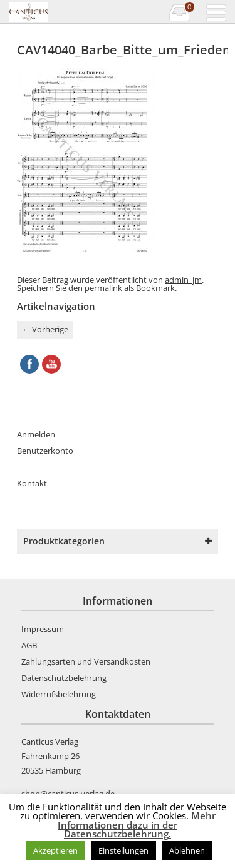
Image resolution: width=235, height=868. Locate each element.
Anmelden (36, 434)
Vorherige (45, 329)
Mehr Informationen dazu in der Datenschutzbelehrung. (137, 825)
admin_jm (183, 280)
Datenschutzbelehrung (64, 678)
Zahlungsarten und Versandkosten (86, 661)
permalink (103, 288)
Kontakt (32, 483)
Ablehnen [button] (187, 850)
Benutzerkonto (45, 451)
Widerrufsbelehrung (59, 694)
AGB (29, 645)
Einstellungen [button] (123, 850)
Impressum (43, 629)
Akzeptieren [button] (55, 850)
